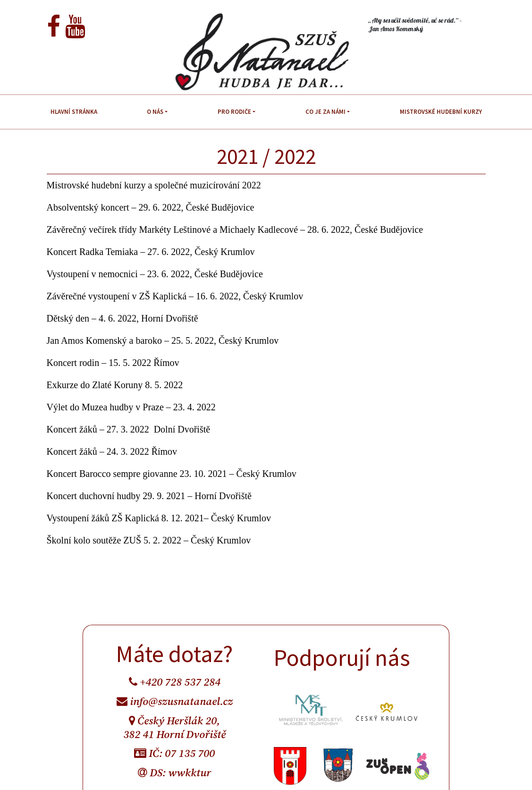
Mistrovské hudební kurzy (441, 112)
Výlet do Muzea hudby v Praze (105, 407)
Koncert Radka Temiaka (93, 252)
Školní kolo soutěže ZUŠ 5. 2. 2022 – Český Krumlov (149, 540)
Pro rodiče (234, 112)
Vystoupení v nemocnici (92, 274)
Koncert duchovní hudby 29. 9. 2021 (116, 496)
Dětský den (68, 318)
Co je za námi (325, 112)
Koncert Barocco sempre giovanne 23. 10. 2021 (137, 474)
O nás (155, 112)
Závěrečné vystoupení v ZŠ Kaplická (117, 296)
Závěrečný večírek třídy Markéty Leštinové (129, 229)
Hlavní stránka (74, 112)
